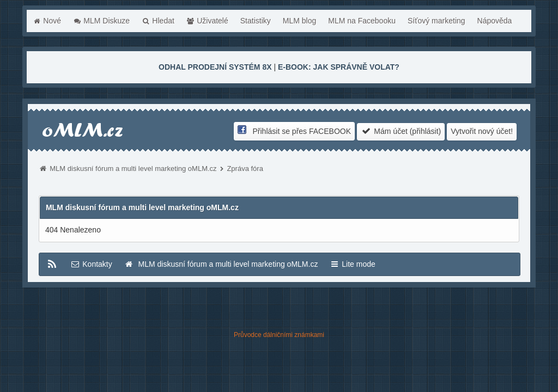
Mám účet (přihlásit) (401, 131)
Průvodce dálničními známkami (279, 335)
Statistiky (256, 21)
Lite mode (352, 264)
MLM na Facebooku (362, 21)
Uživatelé (207, 21)
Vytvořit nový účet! (482, 131)
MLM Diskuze (101, 21)
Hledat (158, 21)
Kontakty (91, 264)
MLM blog (299, 21)
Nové (47, 21)
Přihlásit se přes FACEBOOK (294, 130)
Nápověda (495, 21)
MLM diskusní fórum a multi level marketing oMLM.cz (133, 169)
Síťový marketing (436, 21)
